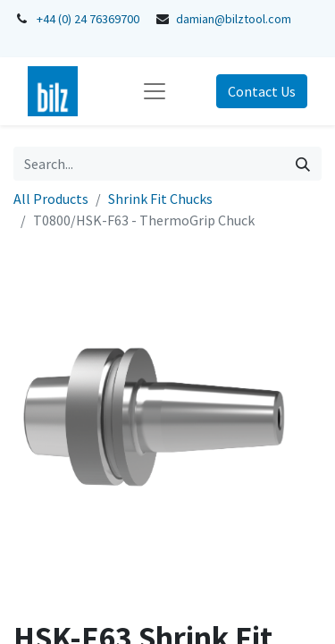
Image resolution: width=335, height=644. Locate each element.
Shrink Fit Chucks (160, 199)
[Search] (303, 164)
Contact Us (262, 91)
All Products (51, 199)
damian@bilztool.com (234, 19)
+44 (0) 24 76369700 (88, 19)
